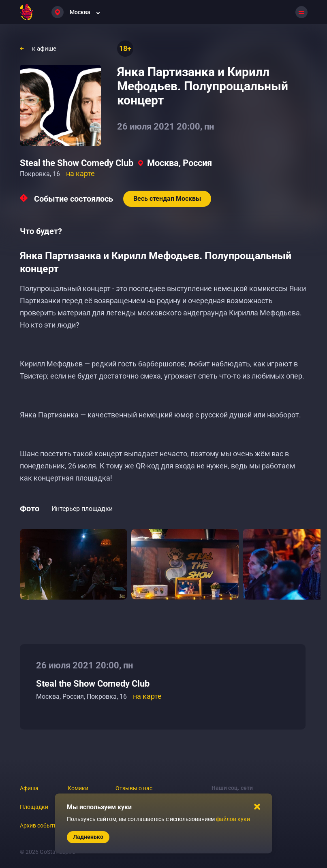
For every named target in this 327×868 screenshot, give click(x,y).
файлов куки (233, 819)
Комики (78, 788)
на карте (80, 173)
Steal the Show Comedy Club (77, 163)
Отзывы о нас (134, 788)
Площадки (34, 807)
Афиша (29, 788)
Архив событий (40, 825)
